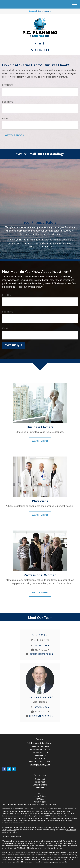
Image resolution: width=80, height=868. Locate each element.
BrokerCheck (52, 804)
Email (5, 119)
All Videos (40, 799)
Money (40, 793)
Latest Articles (40, 796)
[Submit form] (15, 136)
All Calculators (40, 802)
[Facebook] (43, 44)
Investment (40, 782)
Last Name (8, 102)
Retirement (40, 779)
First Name (8, 85)
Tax (40, 790)
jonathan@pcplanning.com (42, 716)
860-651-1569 (40, 50)
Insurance (40, 788)
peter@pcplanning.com (42, 654)
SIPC (73, 843)
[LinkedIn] (40, 44)
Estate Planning (40, 785)
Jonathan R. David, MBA (40, 697)
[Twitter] (36, 44)
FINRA (68, 843)
